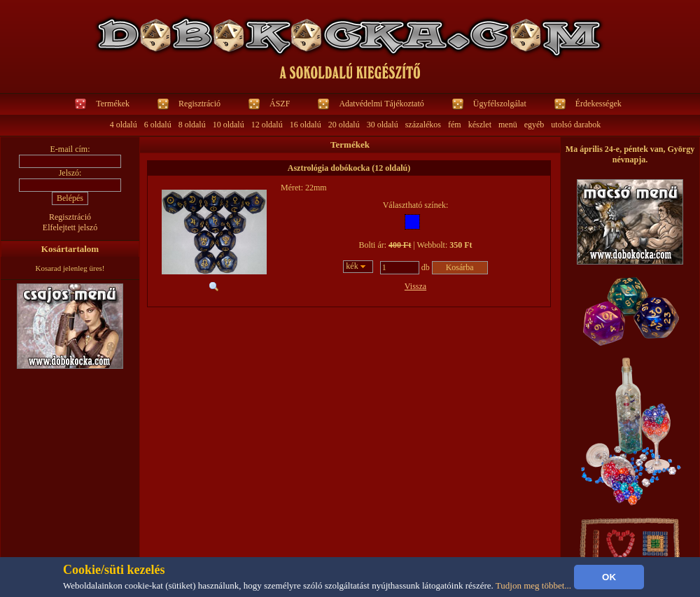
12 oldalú (267, 125)
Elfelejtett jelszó (70, 227)
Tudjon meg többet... (533, 585)
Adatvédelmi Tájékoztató (381, 104)
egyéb (534, 125)
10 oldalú (229, 125)
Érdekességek (598, 104)
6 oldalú (158, 125)
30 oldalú (383, 125)
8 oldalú (192, 125)
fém (455, 125)
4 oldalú (124, 125)
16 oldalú (306, 125)
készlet (480, 125)
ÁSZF (280, 104)
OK (609, 577)
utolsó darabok (576, 125)
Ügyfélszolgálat (500, 104)
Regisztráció (199, 104)
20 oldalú (344, 125)
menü (508, 125)
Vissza (415, 286)
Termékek (113, 104)
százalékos (423, 125)
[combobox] (358, 267)
